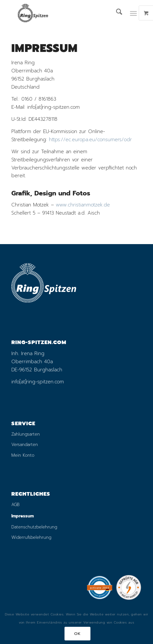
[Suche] (116, 13)
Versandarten (25, 445)
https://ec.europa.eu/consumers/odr (90, 140)
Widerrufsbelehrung (31, 537)
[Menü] (133, 13)
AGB (15, 505)
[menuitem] (116, 13)
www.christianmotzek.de (83, 205)
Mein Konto (23, 455)
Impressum (23, 516)
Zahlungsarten (26, 434)
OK (77, 634)
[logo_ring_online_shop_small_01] (63, 13)
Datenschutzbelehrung (34, 527)
